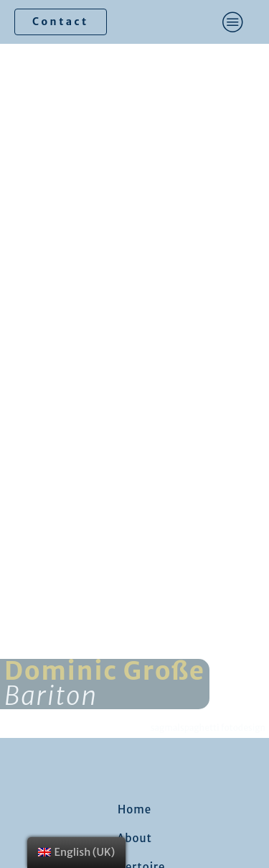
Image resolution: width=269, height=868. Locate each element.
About (134, 838)
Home (134, 809)
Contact (61, 22)
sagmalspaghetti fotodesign (208, 728)
